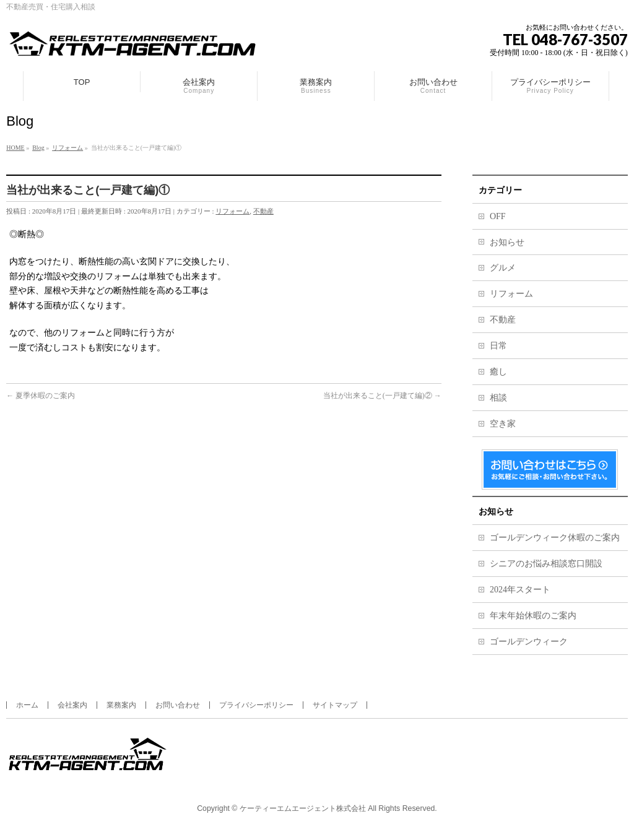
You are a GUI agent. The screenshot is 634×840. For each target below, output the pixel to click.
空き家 (503, 424)
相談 (498, 398)
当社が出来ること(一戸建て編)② (382, 396)
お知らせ (507, 242)
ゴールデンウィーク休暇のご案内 (555, 538)
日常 (498, 346)
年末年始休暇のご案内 (533, 616)
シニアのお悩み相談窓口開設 (546, 564)
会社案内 (72, 705)
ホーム (27, 705)
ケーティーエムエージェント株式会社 (303, 808)
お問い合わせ (178, 705)
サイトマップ (335, 705)
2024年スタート (520, 590)
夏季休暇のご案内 (41, 396)
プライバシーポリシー (256, 705)
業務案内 (121, 705)
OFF (498, 216)
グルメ (503, 268)
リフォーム (232, 211)
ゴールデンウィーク (529, 642)
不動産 (263, 211)
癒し (498, 372)
